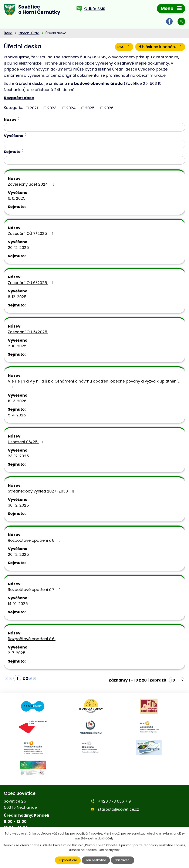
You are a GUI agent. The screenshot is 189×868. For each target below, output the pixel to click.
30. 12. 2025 (18, 505)
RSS (124, 47)
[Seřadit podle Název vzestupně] (19, 117)
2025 (90, 108)
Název (10, 119)
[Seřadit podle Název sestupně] (19, 119)
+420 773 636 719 (114, 801)
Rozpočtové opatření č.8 (35, 540)
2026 (109, 108)
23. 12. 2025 (18, 456)
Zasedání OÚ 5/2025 (31, 332)
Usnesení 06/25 (27, 442)
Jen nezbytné (96, 860)
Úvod (8, 33)
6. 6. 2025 (17, 198)
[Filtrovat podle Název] (94, 127)
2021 (34, 108)
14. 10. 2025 (18, 604)
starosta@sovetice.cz (118, 809)
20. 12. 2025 (18, 248)
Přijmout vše (68, 860)
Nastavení (123, 860)
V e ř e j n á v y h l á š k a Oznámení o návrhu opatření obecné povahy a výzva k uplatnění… (94, 384)
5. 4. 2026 (17, 415)
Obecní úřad (29, 33)
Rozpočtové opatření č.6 (35, 639)
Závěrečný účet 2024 (32, 184)
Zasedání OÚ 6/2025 (31, 283)
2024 (71, 108)
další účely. (106, 838)
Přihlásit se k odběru (160, 47)
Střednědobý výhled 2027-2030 (42, 491)
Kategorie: (13, 108)
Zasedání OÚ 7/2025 (31, 233)
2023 (52, 108)
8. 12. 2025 (17, 297)
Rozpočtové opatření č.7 (35, 590)
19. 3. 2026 (17, 401)
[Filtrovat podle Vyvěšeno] (94, 144)
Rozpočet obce (19, 98)
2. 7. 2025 (17, 653)
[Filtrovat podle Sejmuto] (94, 160)
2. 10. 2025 (17, 346)
